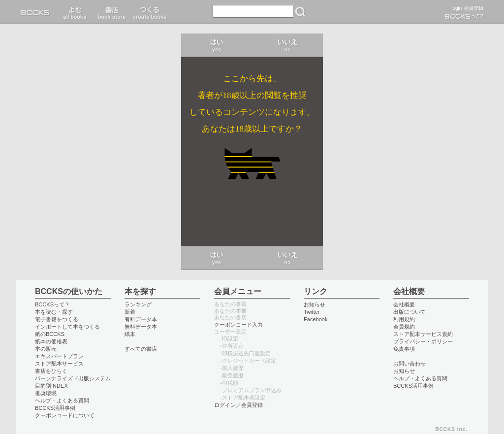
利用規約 (404, 319)
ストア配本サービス (59, 364)
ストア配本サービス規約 (423, 334)
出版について (409, 312)
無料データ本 (141, 327)
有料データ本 (141, 319)
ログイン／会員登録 (238, 405)
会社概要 (404, 304)
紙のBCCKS (50, 334)
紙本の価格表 (51, 341)
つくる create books (149, 12)
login (457, 8)
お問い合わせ (409, 364)
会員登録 (473, 8)
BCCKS (37, 12)
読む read (75, 12)
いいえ (287, 45)
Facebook (316, 319)
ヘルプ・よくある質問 (62, 401)
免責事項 (404, 349)
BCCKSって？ (52, 304)
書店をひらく (51, 371)
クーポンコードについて (65, 415)
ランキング (138, 304)
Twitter (312, 312)
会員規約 (404, 327)
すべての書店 (141, 349)
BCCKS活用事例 (55, 408)
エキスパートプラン (59, 356)
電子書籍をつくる (57, 319)
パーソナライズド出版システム (73, 378)
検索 (300, 12)
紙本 (130, 334)
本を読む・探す (54, 312)
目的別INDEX (51, 386)
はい (217, 45)
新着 (130, 312)
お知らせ (315, 304)
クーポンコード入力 (238, 325)
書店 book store (110, 12)
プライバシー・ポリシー (423, 341)
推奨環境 (46, 393)
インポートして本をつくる (67, 327)
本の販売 (46, 349)
